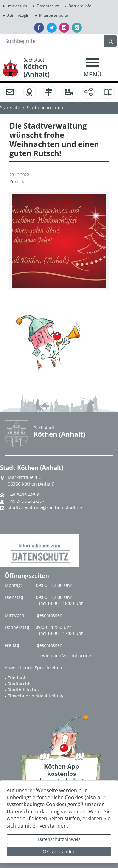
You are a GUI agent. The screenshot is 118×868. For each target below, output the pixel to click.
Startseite (10, 108)
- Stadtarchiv (18, 684)
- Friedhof (15, 678)
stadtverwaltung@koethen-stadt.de (45, 508)
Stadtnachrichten (45, 108)
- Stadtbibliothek (22, 690)
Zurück (17, 181)
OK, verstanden (59, 851)
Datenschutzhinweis (59, 839)
